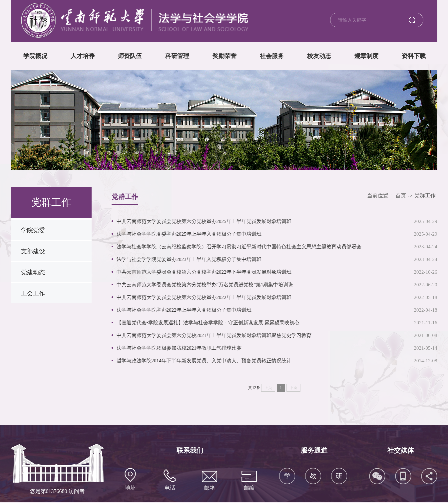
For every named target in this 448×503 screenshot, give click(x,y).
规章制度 (366, 56)
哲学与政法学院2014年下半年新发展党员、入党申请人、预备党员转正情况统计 (204, 361)
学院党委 (33, 230)
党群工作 (425, 195)
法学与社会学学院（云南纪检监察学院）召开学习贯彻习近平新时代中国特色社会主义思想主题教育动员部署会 (239, 247)
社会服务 (272, 56)
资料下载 (414, 56)
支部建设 (33, 251)
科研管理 (177, 56)
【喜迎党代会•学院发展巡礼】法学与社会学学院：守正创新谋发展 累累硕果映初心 (208, 323)
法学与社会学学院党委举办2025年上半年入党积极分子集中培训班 (189, 234)
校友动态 (319, 56)
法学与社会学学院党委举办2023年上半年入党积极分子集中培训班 (189, 259)
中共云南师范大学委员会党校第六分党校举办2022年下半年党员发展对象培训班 (204, 272)
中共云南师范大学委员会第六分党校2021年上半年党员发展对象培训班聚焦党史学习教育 (214, 335)
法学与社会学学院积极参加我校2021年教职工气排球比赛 (179, 348)
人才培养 (83, 56)
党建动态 (33, 272)
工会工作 (33, 293)
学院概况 (35, 56)
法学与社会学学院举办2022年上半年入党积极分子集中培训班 (184, 310)
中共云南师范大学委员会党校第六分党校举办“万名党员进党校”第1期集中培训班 (205, 285)
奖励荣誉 (224, 56)
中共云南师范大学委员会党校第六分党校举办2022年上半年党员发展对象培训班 (204, 297)
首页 (401, 195)
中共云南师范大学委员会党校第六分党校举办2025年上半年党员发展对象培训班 (204, 221)
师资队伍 (130, 56)
